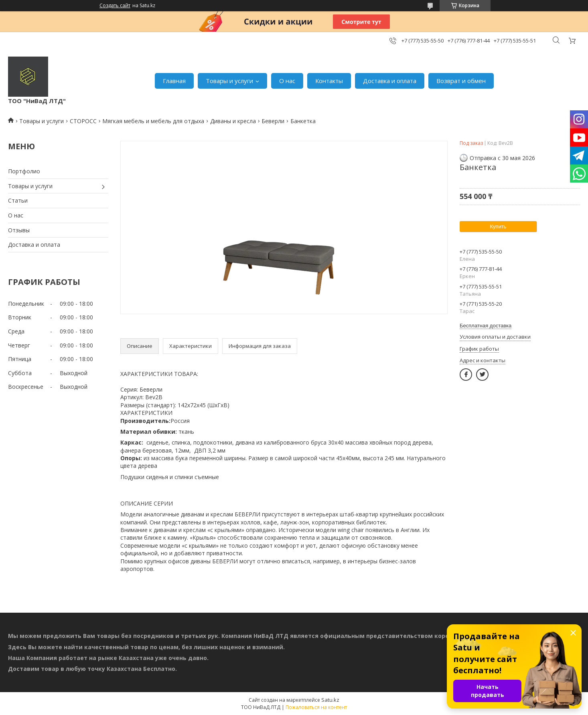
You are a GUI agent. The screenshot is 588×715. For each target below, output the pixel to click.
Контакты (329, 81)
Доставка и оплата (390, 81)
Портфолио (24, 171)
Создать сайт (115, 6)
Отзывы (19, 230)
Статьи (18, 200)
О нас (287, 81)
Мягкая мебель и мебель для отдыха (153, 121)
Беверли (273, 121)
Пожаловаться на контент (316, 707)
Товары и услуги (229, 81)
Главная (174, 81)
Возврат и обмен (461, 81)
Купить (498, 226)
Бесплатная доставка (486, 326)
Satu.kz (330, 700)
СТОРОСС (83, 121)
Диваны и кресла (233, 121)
